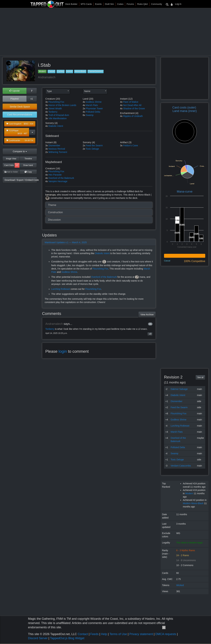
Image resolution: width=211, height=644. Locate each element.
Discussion (54, 220)
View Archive (147, 315)
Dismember (54, 145)
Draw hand (28, 165)
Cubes (120, 4)
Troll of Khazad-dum (59, 115)
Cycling (61, 72)
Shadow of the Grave (134, 108)
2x (84, 108)
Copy (28, 172)
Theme (52, 205)
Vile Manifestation (58, 118)
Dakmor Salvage (179, 389)
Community (157, 4)
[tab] (99, 205)
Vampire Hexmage (58, 181)
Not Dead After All (132, 105)
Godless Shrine (94, 102)
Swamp (90, 115)
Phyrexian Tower (94, 108)
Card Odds (9, 165)
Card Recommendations (20, 115)
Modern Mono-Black (193, 503)
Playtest (15, 99)
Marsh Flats (92, 105)
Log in (178, 4)
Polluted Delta (93, 112)
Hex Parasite (55, 175)
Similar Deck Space (20, 107)
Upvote (15, 91)
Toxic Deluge (92, 149)
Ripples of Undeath (133, 116)
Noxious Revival (57, 149)
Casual (52, 72)
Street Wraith (55, 108)
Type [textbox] (49, 91)
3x (47, 102)
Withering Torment (58, 152)
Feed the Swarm (94, 145)
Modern (42, 72)
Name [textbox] (87, 91)
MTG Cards (86, 4)
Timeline (28, 159)
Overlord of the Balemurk (61, 178)
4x (47, 108)
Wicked (180, 585)
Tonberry (53, 112)
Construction (55, 212)
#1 (150, 324)
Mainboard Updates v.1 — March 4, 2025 (66, 242)
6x (84, 115)
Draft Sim (109, 4)
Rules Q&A (142, 4)
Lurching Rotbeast (61, 289)
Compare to (20, 151)
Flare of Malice (131, 102)
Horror (69, 72)
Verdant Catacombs (181, 466)
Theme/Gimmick (96, 72)
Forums (130, 4)
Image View (11, 159)
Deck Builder (71, 4)
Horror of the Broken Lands (62, 105)
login (63, 351)
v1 (32, 99)
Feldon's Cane (131, 145)
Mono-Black (80, 72)
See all (200, 377)
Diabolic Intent (56, 126)
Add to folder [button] (11, 172)
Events (98, 4)
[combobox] (58, 91)
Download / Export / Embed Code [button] (21, 180)
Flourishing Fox (56, 102)
